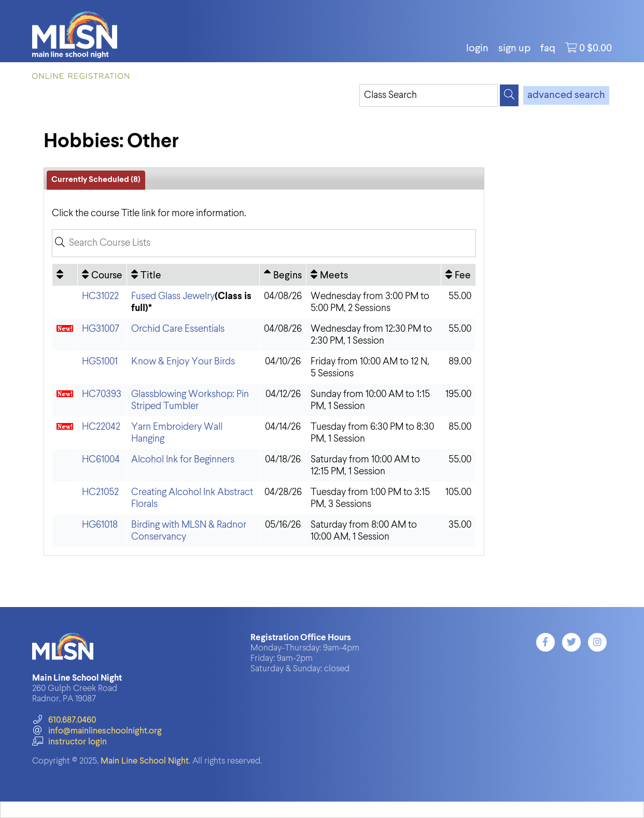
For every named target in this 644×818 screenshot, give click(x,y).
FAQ (548, 49)
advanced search (566, 95)
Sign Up (514, 49)
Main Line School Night (145, 761)
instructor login (69, 742)
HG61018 (100, 525)
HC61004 (101, 460)
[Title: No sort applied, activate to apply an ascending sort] (193, 275)
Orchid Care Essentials (178, 329)
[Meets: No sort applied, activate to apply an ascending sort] (374, 275)
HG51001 (100, 362)
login (477, 49)
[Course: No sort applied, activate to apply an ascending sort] (102, 275)
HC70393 (102, 394)
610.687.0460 (64, 720)
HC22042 (101, 427)
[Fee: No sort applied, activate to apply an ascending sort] (458, 275)
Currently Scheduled (96, 180)
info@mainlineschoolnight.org (97, 731)
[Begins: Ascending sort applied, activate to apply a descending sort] (283, 275)
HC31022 (100, 296)
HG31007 (101, 329)
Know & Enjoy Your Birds (183, 362)
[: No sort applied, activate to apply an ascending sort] (65, 275)
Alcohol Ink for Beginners (183, 460)
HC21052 (100, 492)
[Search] (509, 95)
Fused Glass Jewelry (173, 296)
